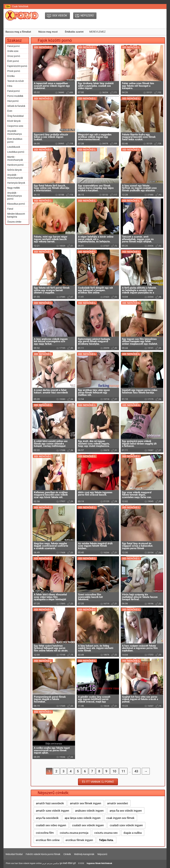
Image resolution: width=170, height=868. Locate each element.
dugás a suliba (133, 833)
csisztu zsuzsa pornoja (74, 833)
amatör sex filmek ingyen (85, 803)
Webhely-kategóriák (84, 854)
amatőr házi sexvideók (50, 803)
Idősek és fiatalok (16, 106)
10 (114, 771)
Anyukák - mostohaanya (15, 132)
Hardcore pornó (15, 165)
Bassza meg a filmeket (18, 32)
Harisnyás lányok (16, 183)
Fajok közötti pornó (17, 66)
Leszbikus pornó (16, 152)
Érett (10, 111)
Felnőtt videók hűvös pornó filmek (43, 854)
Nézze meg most (48, 32)
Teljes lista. (106, 840)
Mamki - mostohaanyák (15, 158)
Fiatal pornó (14, 46)
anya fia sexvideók (47, 818)
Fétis (10, 86)
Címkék (67, 854)
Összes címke (14, 222)
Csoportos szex (15, 126)
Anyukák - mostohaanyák (15, 176)
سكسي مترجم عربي (51, 863)
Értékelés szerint (74, 32)
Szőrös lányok (15, 170)
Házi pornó (13, 101)
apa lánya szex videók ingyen (83, 818)
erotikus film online (48, 840)
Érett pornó (13, 61)
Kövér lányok (14, 121)
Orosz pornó (14, 56)
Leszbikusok (14, 147)
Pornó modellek (15, 96)
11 (123, 771)
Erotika (11, 76)
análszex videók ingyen (89, 811)
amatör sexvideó (118, 803)
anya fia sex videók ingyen (126, 811)
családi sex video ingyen (51, 825)
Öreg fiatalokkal (15, 116)
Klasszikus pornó (16, 204)
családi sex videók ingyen (88, 825)
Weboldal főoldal (14, 854)
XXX (82, 863)
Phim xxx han (12, 863)
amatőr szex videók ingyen (52, 811)
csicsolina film (45, 833)
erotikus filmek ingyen (79, 840)
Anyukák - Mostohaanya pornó (15, 196)
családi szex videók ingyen (126, 825)
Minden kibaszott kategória (16, 215)
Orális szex (13, 51)
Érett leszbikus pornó (15, 140)
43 (136, 771)
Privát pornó (14, 71)
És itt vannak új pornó (98, 782)
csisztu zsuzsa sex (106, 833)
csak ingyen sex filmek (120, 818)
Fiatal (10, 209)
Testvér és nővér (16, 81)
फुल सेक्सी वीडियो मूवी (68, 863)
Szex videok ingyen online (30, 863)
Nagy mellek (14, 188)
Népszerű (102, 854)
